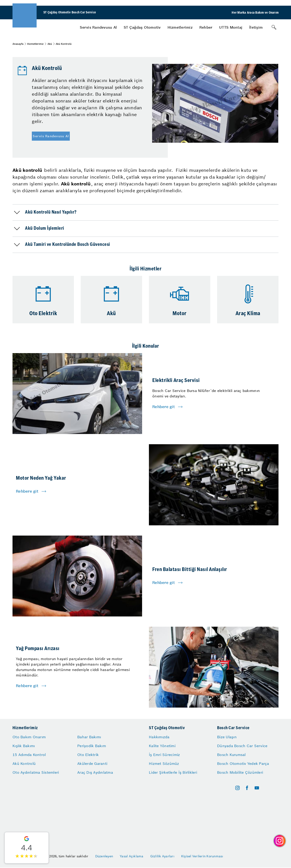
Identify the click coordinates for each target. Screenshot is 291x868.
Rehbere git (164, 407)
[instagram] (237, 788)
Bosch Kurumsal (231, 755)
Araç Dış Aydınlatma (95, 772)
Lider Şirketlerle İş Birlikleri (173, 772)
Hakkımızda (159, 737)
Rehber (206, 27)
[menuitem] (98, 27)
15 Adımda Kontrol (29, 755)
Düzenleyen (104, 856)
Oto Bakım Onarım (29, 737)
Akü (50, 44)
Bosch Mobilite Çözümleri (240, 772)
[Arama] (274, 27)
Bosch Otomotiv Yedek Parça (243, 763)
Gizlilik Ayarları (162, 856)
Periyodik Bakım (92, 746)
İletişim (256, 27)
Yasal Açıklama (132, 856)
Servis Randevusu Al (98, 27)
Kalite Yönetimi (162, 746)
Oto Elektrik (88, 755)
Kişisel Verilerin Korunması (202, 856)
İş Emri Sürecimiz (164, 755)
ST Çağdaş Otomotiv (142, 27)
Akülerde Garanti (92, 763)
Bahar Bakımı (89, 737)
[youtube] (257, 788)
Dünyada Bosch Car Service (242, 746)
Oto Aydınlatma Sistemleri (36, 772)
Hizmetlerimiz (180, 27)
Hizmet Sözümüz (164, 763)
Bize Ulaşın (227, 737)
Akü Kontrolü (24, 763)
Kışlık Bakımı (24, 746)
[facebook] (247, 788)
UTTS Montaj (231, 27)
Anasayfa (18, 44)
